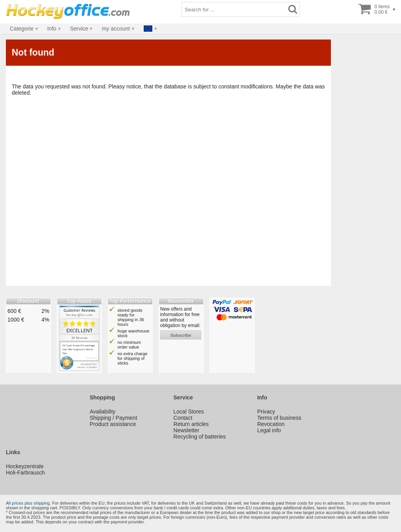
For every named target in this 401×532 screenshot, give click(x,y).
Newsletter (186, 430)
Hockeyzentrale (25, 466)
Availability (103, 412)
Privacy (266, 412)
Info (51, 29)
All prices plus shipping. (28, 503)
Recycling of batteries (200, 437)
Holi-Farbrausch (25, 473)
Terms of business (279, 418)
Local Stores (189, 412)
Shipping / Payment (113, 418)
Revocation (271, 424)
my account (116, 29)
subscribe (181, 335)
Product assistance (113, 424)
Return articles (191, 424)
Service (79, 29)
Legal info (269, 430)
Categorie (22, 29)
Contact (183, 418)
